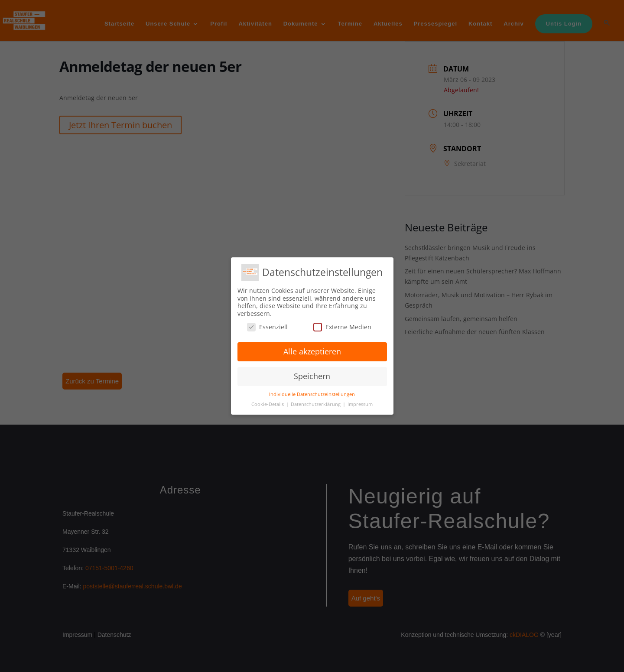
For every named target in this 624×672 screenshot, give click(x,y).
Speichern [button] (312, 376)
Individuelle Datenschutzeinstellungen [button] (312, 394)
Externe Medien (342, 327)
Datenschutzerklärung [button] (316, 404)
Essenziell (267, 327)
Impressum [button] (360, 404)
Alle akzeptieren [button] (312, 351)
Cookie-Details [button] (268, 404)
